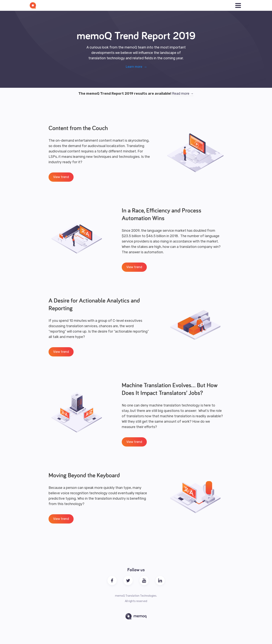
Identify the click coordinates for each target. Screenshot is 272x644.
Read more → (183, 94)
